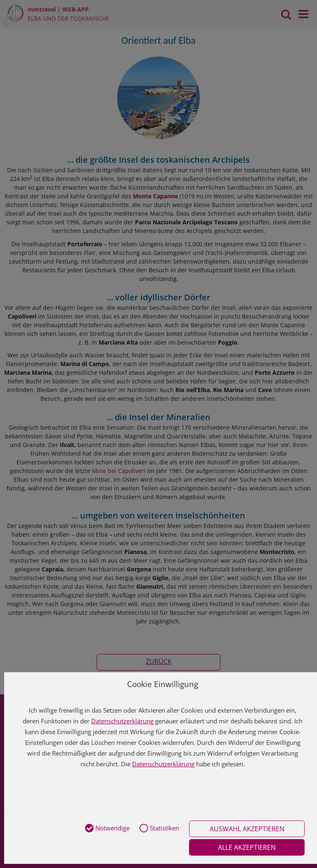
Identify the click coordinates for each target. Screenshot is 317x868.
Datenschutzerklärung (122, 721)
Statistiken (159, 829)
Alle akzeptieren (247, 847)
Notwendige (107, 829)
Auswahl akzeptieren (247, 829)
